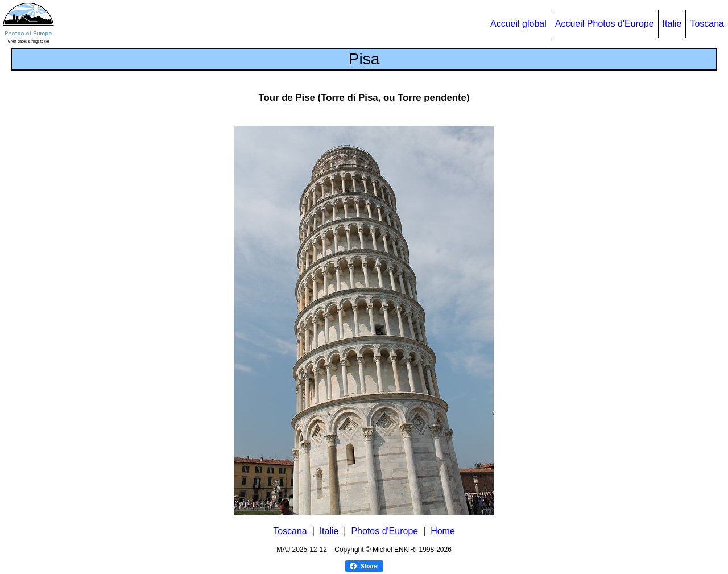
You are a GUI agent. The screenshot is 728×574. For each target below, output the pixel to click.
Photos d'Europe (384, 531)
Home (443, 531)
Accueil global (518, 24)
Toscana (707, 24)
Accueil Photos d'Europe (605, 24)
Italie (672, 24)
